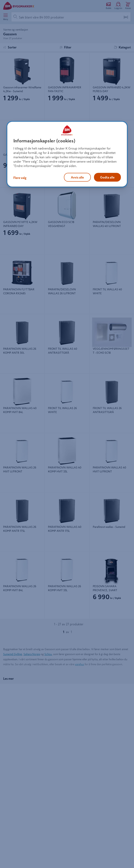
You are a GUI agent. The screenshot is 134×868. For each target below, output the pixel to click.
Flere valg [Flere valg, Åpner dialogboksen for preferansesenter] (20, 178)
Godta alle (107, 177)
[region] (67, 154)
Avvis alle (77, 177)
